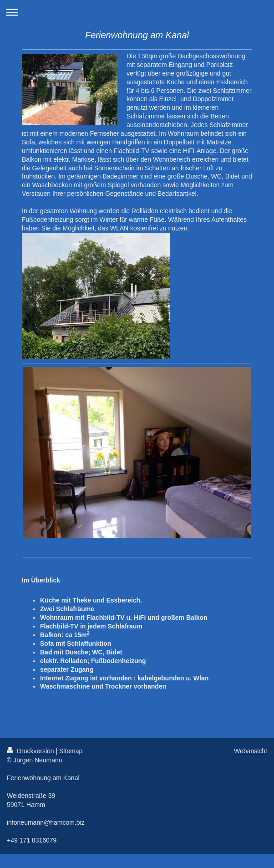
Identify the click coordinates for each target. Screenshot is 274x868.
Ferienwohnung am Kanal (137, 35)
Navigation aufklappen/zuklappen (137, 12)
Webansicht (251, 751)
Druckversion (31, 751)
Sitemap (71, 751)
